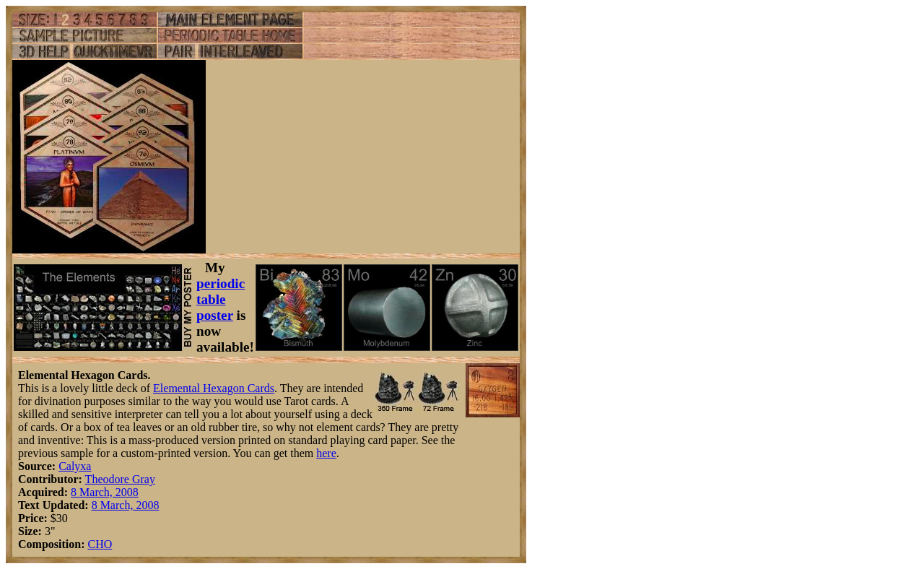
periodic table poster (221, 299)
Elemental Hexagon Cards (214, 388)
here (326, 453)
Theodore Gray (120, 479)
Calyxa (75, 466)
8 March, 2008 (105, 492)
